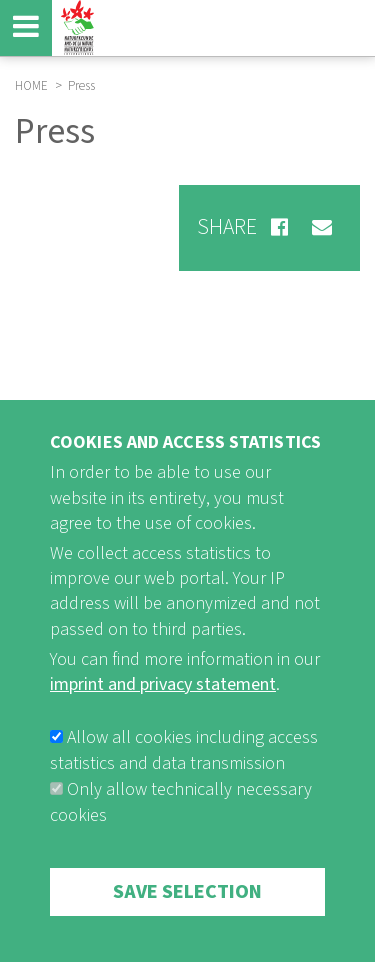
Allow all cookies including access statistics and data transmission (184, 779)
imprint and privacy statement (163, 713)
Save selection (187, 921)
